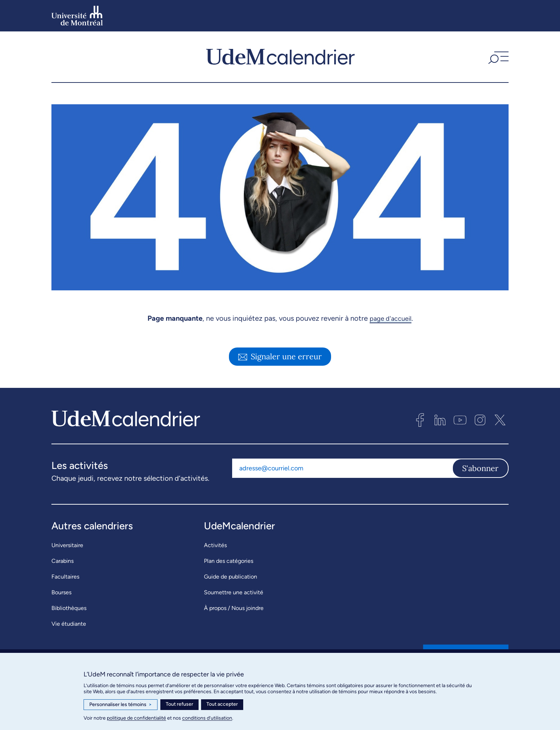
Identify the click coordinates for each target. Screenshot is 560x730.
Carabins (62, 561)
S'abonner (480, 468)
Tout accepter (222, 704)
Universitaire (67, 545)
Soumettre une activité (234, 592)
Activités (215, 545)
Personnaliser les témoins (121, 705)
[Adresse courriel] (342, 468)
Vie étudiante (69, 624)
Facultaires (65, 577)
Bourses (61, 592)
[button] (497, 57)
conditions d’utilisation (207, 718)
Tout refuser (179, 704)
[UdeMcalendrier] (280, 57)
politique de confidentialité (136, 718)
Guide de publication (231, 577)
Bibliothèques (69, 608)
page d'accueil (391, 318)
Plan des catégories (229, 561)
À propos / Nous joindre (234, 608)
